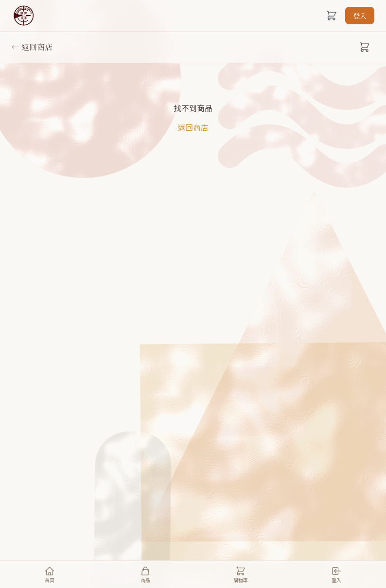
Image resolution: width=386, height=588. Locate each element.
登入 (360, 16)
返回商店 (193, 127)
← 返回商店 (32, 47)
